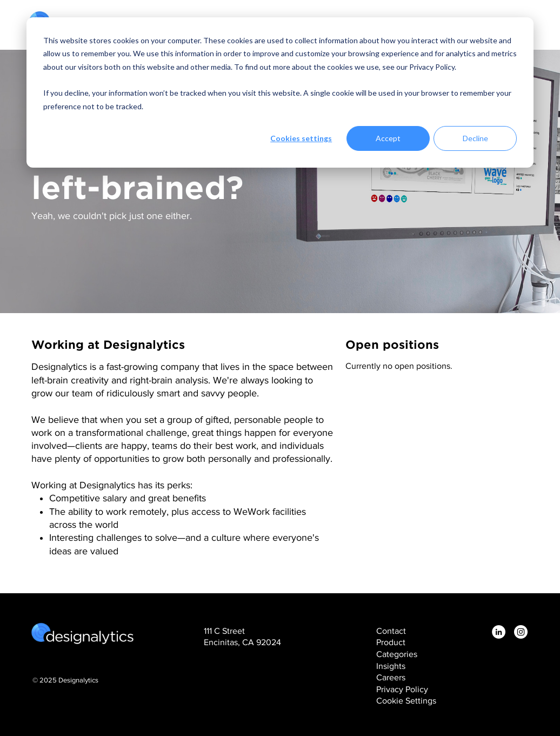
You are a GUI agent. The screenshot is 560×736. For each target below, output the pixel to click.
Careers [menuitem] (391, 677)
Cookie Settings (406, 701)
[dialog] (280, 92)
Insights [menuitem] (391, 666)
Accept (388, 138)
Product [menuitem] (391, 642)
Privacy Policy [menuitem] (402, 689)
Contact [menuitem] (391, 631)
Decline (475, 138)
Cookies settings (301, 138)
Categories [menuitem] (397, 654)
